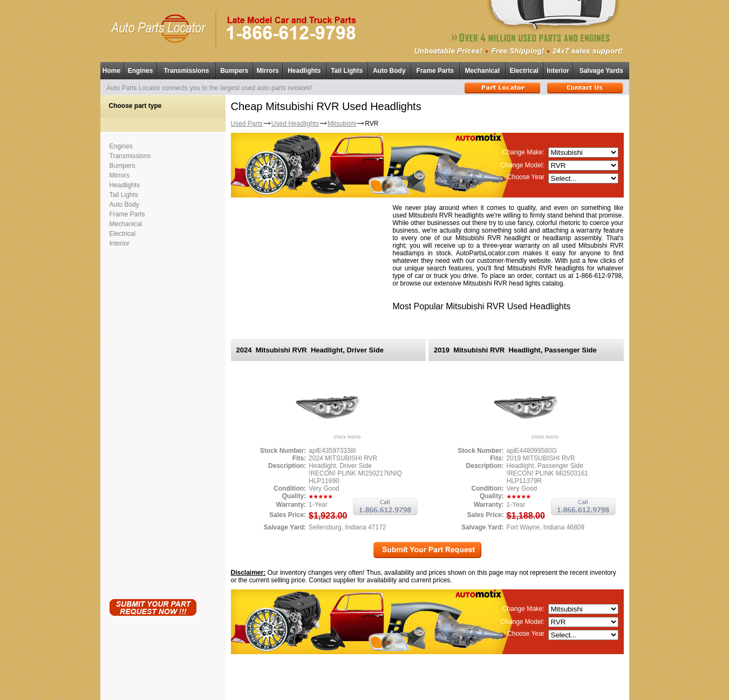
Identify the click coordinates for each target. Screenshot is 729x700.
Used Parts (247, 124)
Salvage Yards (601, 71)
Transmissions (186, 71)
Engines (141, 71)
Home (111, 71)
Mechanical (482, 71)
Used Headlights (295, 124)
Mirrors (267, 71)
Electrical (524, 71)
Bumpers (234, 71)
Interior (558, 71)
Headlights (304, 71)
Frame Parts (435, 71)
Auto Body (389, 71)
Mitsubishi (342, 124)
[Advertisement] (153, 421)
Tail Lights (347, 71)
